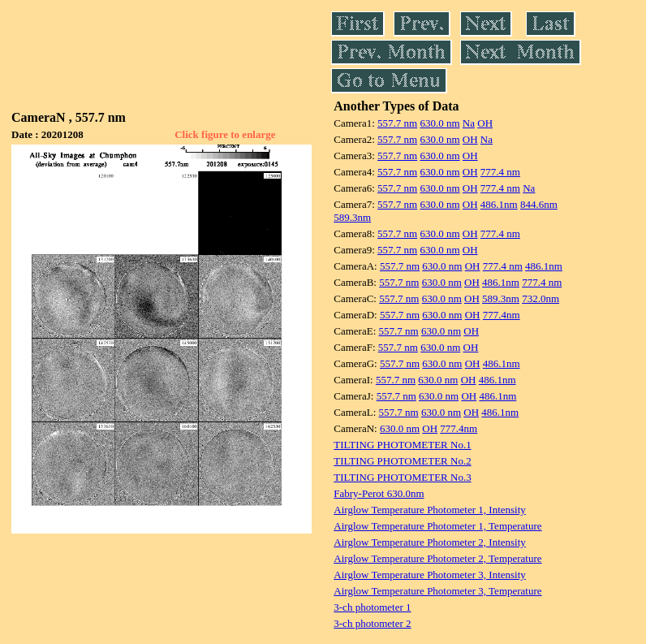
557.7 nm (397, 123)
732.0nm (540, 298)
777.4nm (502, 315)
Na (469, 123)
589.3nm (352, 217)
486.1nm (499, 204)
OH (485, 123)
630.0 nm (439, 123)
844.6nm (539, 204)
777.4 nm (500, 172)
